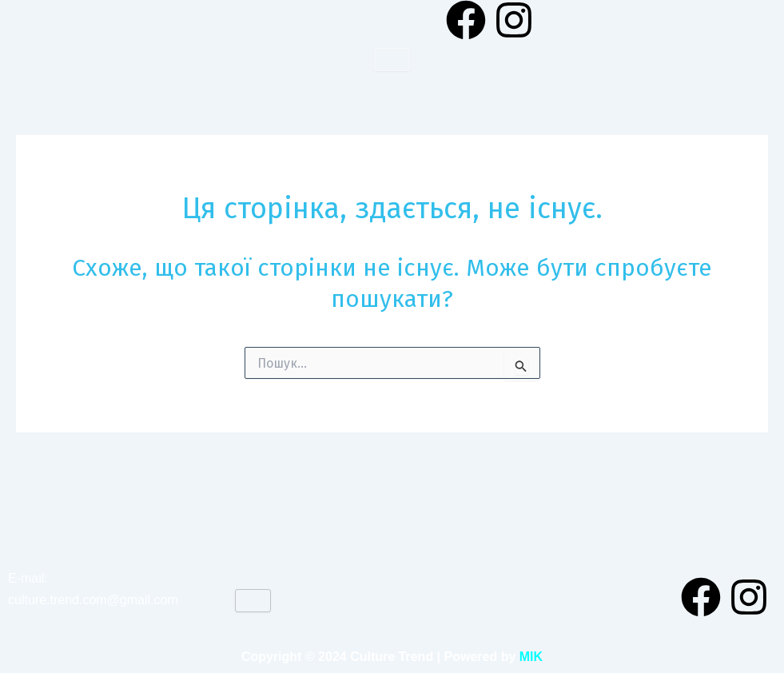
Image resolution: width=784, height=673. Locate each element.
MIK (531, 657)
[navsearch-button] (764, 20)
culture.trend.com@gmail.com (93, 600)
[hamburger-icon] (392, 60)
